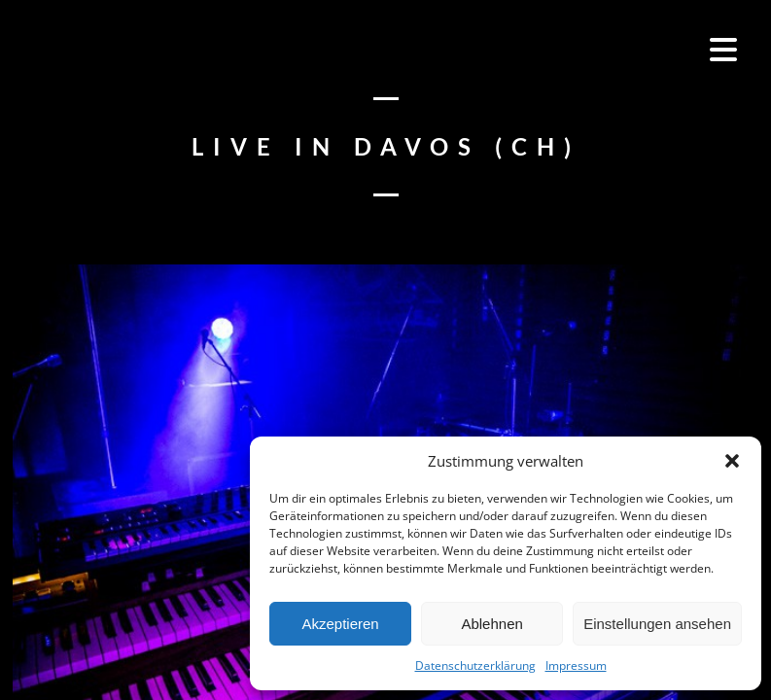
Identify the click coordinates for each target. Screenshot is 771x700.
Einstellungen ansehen (657, 624)
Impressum (576, 665)
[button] (732, 461)
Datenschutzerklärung (475, 665)
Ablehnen (491, 624)
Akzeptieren (340, 624)
